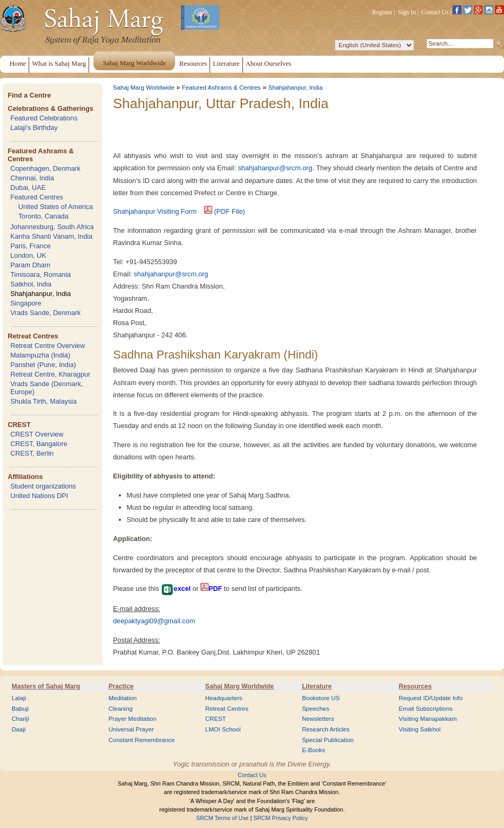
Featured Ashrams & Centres (221, 88)
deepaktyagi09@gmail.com (154, 621)
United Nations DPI (39, 496)
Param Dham (30, 265)
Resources (415, 686)
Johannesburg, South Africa (52, 227)
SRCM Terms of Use (223, 818)
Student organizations (43, 486)
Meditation (122, 698)
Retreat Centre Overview (47, 346)
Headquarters (224, 698)
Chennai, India (32, 178)
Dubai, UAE (28, 188)
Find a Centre (29, 95)
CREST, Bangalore (38, 444)
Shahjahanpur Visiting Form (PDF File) (179, 211)
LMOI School (223, 729)
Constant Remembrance (141, 740)
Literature (317, 686)
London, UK (28, 255)
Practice (121, 686)
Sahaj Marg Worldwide (144, 88)
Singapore (25, 303)
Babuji (20, 709)
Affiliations (25, 477)
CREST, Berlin (32, 453)
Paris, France (30, 246)
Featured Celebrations (44, 118)
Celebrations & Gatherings (50, 108)
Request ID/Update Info (431, 698)
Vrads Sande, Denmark (45, 313)
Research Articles (326, 729)
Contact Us (435, 12)
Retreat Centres (33, 336)
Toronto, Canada (43, 216)
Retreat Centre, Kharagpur (50, 374)
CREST (19, 425)
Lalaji (19, 698)
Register (383, 12)
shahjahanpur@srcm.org (275, 168)
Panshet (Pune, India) (43, 365)
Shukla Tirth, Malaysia (43, 401)
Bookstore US (321, 698)
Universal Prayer (131, 729)
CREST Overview (37, 434)
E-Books (314, 750)
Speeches (315, 709)
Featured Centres (37, 197)
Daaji (19, 729)
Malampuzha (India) (40, 355)
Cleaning (120, 709)
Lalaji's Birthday (34, 128)
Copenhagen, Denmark (45, 168)
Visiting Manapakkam (428, 719)
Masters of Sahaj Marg (46, 686)
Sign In (407, 12)
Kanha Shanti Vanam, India (51, 236)
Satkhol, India (31, 284)
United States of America (55, 207)
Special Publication (328, 740)
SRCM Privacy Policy (281, 818)
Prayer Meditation (132, 719)
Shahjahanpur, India (40, 294)
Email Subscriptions (426, 709)
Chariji (20, 719)
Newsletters (318, 719)
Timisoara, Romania (40, 274)
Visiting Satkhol (420, 729)
